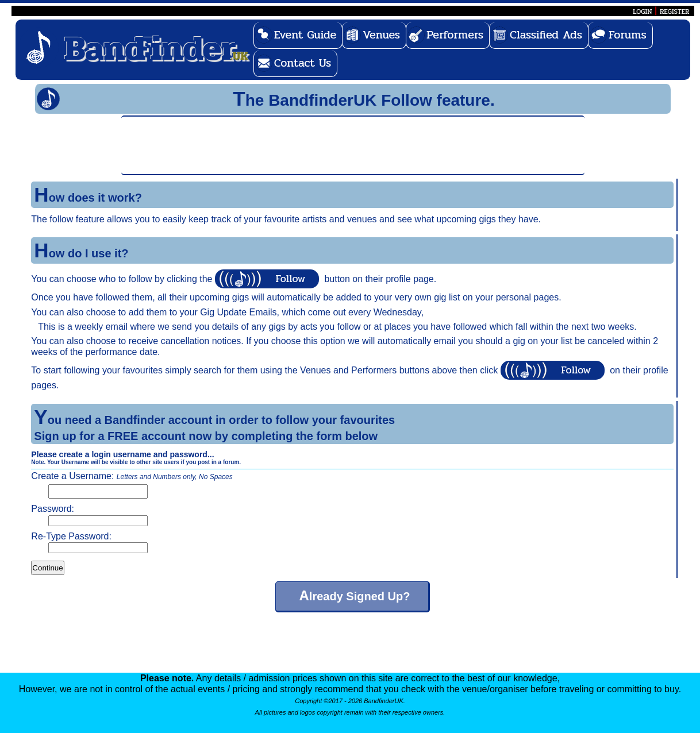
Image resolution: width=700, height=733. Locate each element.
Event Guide (305, 35)
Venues (381, 35)
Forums (628, 35)
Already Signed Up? (354, 595)
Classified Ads (546, 35)
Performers (455, 35)
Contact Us (303, 63)
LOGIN (642, 11)
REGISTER (675, 11)
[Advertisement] (353, 144)
